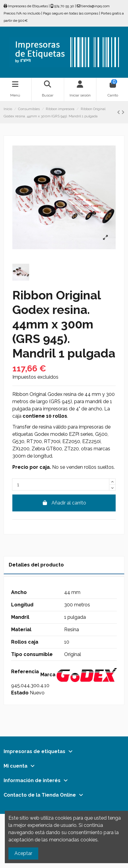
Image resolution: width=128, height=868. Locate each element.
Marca (48, 675)
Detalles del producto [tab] (36, 565)
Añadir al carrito (64, 503)
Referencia (25, 672)
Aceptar (23, 853)
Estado (20, 693)
